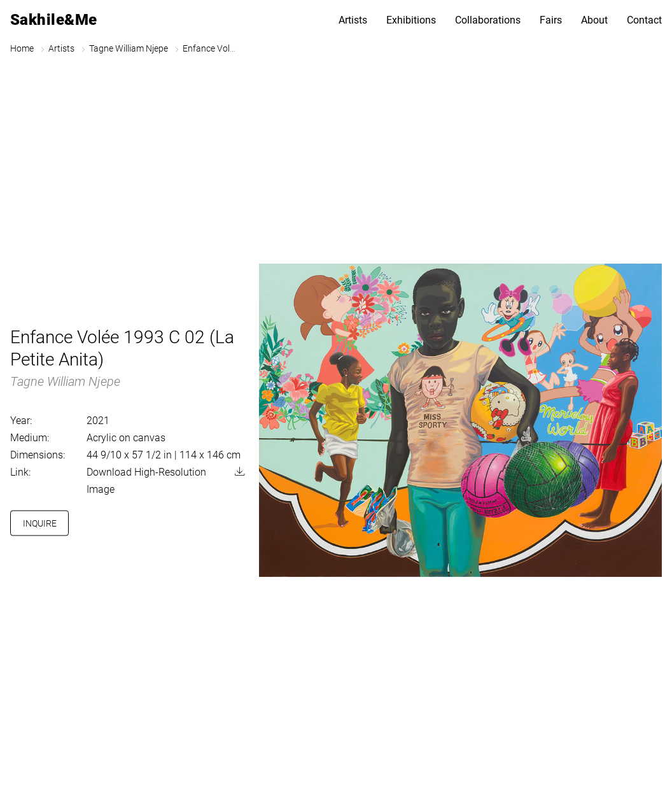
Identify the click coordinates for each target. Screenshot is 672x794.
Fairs (551, 20)
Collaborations (488, 20)
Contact (644, 20)
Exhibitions (411, 20)
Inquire (40, 523)
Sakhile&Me (54, 20)
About (594, 20)
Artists (353, 20)
